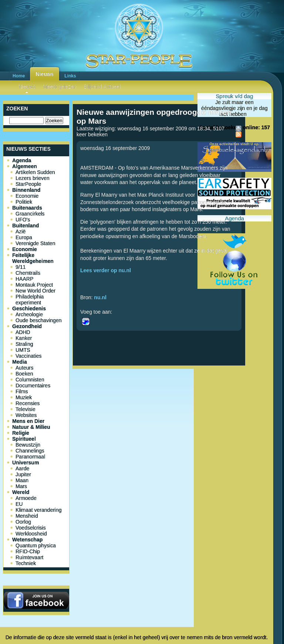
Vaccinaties (29, 356)
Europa (24, 237)
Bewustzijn (28, 445)
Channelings (30, 451)
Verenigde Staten (35, 243)
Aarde (22, 468)
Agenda (22, 160)
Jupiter (23, 474)
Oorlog (23, 522)
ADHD (23, 332)
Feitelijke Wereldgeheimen (33, 258)
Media (20, 362)
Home (19, 76)
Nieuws (45, 74)
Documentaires (33, 386)
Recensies (28, 403)
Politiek (24, 202)
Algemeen (25, 166)
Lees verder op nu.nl (106, 270)
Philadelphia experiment (30, 300)
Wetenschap (27, 540)
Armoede (26, 498)
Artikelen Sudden (35, 172)
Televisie (26, 409)
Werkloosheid (31, 534)
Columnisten (30, 380)
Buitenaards (27, 208)
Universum (26, 463)
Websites (26, 415)
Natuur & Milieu (31, 427)
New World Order (35, 291)
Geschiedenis (29, 308)
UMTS (23, 350)
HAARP (24, 279)
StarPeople (28, 184)
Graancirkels (30, 214)
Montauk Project (34, 285)
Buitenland (26, 226)
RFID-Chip (28, 551)
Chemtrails (28, 273)
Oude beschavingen (39, 320)
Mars (21, 486)
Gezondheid (27, 326)
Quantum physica (36, 545)
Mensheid (27, 516)
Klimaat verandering (39, 510)
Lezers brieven (33, 178)
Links (70, 76)
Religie (21, 433)
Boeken (24, 374)
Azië (21, 231)
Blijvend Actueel (102, 87)
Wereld (21, 492)
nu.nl (100, 297)
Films (22, 391)
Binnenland (26, 190)
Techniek (26, 563)
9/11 (21, 267)
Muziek (24, 397)
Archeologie (29, 314)
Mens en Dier (28, 421)
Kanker (24, 338)
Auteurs (24, 368)
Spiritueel (24, 439)
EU (19, 504)
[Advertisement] (159, 396)
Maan (22, 480)
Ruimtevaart (29, 557)
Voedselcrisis (31, 528)
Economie (27, 196)
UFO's (23, 220)
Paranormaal (30, 457)
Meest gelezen (60, 87)
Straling (24, 344)
